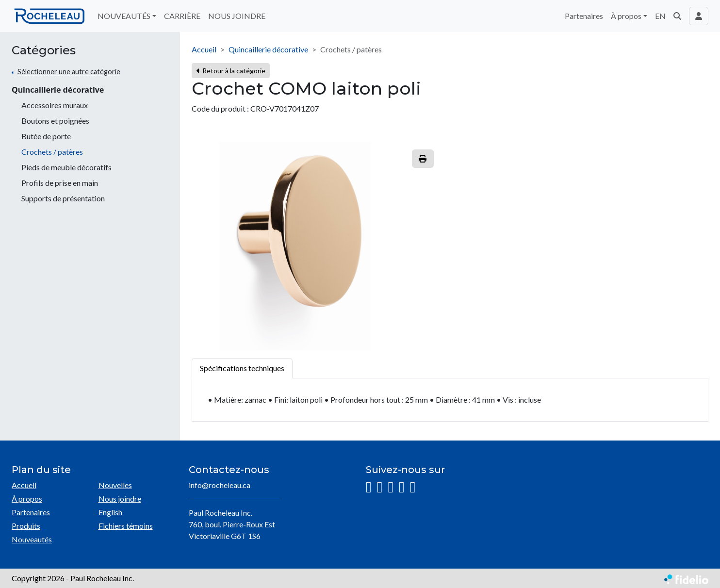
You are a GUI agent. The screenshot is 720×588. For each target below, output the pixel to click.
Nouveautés (32, 539)
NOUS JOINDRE (237, 16)
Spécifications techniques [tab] (242, 368)
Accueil (204, 49)
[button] (677, 16)
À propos (27, 498)
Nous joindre (120, 498)
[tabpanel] (450, 400)
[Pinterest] (413, 487)
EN (660, 16)
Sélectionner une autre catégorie (69, 72)
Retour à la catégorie (231, 71)
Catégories (44, 50)
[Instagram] (369, 487)
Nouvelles (115, 485)
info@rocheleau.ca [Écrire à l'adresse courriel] (220, 485)
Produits (26, 526)
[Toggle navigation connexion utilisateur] (699, 16)
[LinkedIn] (391, 487)
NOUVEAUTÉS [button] (124, 16)
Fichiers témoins (126, 526)
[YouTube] (402, 487)
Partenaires (584, 16)
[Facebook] (380, 487)
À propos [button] (626, 16)
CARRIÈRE (182, 16)
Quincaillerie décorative (58, 90)
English (110, 512)
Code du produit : (220, 108)
